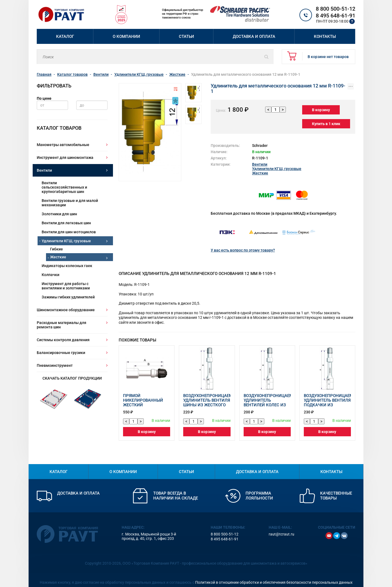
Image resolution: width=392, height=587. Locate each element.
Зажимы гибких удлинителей (68, 297)
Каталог (65, 37)
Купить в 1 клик (324, 118)
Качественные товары (336, 490)
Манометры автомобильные (63, 145)
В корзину (319, 104)
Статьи (186, 37)
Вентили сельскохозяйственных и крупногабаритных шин (64, 187)
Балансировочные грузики (61, 353)
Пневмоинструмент (55, 365)
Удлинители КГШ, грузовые (66, 241)
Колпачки (50, 275)
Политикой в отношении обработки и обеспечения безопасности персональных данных (274, 577)
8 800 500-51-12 (336, 9)
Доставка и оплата (254, 37)
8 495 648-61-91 (336, 16)
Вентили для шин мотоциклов (69, 232)
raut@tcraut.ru (281, 529)
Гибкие (56, 249)
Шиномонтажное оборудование (66, 310)
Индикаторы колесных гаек (67, 266)
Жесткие (58, 257)
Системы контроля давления (63, 340)
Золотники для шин (59, 214)
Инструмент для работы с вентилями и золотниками (66, 286)
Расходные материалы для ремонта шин (62, 325)
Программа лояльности (259, 490)
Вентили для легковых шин (66, 223)
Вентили (44, 170)
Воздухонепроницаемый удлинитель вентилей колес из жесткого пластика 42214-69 (272, 400)
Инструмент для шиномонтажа (65, 158)
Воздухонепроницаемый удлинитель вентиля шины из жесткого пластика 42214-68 (211, 397)
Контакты (325, 37)
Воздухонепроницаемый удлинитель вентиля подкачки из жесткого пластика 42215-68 (332, 400)
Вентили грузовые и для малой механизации (70, 203)
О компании (126, 37)
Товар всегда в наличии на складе (176, 490)
